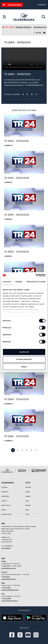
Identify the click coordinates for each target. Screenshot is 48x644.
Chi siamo (4, 487)
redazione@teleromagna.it (9, 568)
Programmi (42, 5)
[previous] (13, 450)
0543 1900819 (7, 598)
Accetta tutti (24, 352)
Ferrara (28, 496)
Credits (4, 510)
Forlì (27, 501)
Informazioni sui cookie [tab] (36, 282)
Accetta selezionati (24, 359)
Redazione (5, 492)
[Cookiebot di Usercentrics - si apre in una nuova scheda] (36, 275)
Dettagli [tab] (19, 282)
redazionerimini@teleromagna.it (10, 590)
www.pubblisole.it (6, 548)
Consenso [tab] (7, 282)
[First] (36, 450)
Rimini (27, 510)
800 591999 (6, 577)
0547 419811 (7, 566)
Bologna (28, 487)
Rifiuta (24, 367)
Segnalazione (6, 514)
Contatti (4, 501)
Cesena (28, 492)
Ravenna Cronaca (23, 27)
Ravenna (28, 505)
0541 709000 (7, 588)
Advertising (5, 496)
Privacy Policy (6, 505)
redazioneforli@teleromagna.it (10, 601)
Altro (27, 514)
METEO (40, 33)
